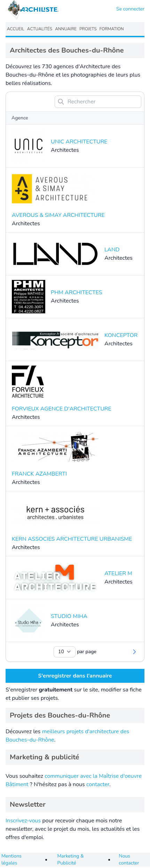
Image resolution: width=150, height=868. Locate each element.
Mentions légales (11, 859)
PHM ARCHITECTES (77, 292)
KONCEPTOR (121, 335)
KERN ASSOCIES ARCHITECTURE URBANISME (72, 539)
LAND (112, 250)
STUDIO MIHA (69, 616)
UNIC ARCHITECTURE (79, 142)
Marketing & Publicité (70, 859)
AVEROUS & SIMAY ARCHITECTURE (58, 215)
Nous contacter (129, 859)
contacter (98, 784)
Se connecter (130, 9)
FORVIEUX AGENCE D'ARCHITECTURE (62, 409)
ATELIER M (118, 573)
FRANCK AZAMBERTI (39, 474)
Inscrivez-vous (23, 821)
